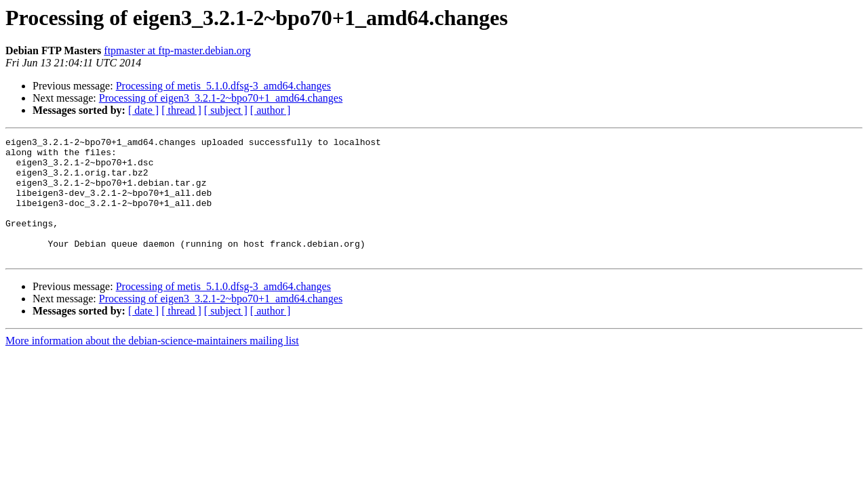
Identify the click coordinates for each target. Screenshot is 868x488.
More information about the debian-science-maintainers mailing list (152, 365)
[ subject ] (226, 110)
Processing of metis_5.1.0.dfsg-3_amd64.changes (223, 86)
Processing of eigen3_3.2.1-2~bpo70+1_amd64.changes (221, 98)
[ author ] (271, 110)
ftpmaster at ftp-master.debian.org (177, 50)
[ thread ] (181, 110)
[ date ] (143, 110)
